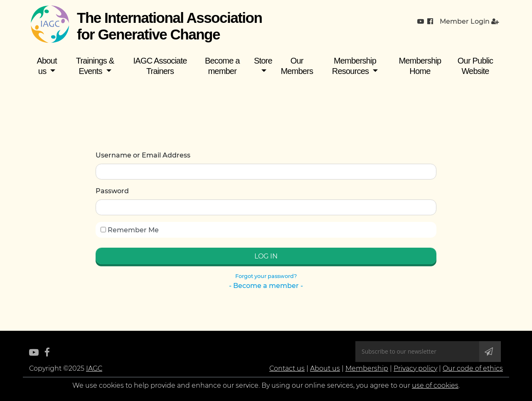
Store (263, 61)
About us (47, 66)
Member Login (469, 21)
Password (112, 191)
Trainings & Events (95, 66)
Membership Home (420, 66)
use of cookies (435, 385)
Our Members (297, 66)
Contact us (287, 368)
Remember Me (130, 230)
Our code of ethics (473, 368)
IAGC (94, 368)
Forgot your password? (266, 276)
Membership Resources (354, 66)
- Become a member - (266, 286)
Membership (367, 368)
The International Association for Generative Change (169, 26)
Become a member (222, 66)
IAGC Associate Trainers (160, 66)
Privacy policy (415, 368)
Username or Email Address (143, 155)
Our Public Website (475, 66)
